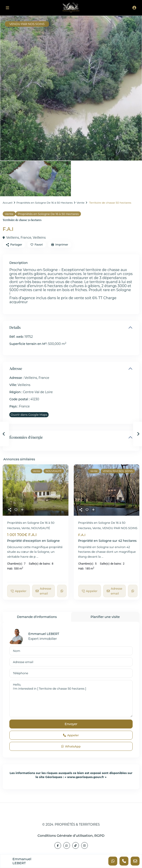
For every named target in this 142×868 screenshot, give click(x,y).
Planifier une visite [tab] (105, 617)
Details (15, 327)
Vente (81, 203)
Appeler (71, 735)
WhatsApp (71, 746)
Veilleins (39, 238)
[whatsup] (67, 845)
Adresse (16, 368)
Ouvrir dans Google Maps (29, 415)
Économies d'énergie (26, 437)
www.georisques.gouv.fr (86, 777)
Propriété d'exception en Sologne (33, 541)
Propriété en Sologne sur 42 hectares (107, 541)
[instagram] (84, 845)
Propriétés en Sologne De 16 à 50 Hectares (45, 203)
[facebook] (58, 845)
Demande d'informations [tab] (37, 617)
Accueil (8, 203)
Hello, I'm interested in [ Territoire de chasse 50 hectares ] (71, 699)
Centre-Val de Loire (38, 392)
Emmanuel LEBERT (44, 634)
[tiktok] (76, 845)
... (37, 557)
